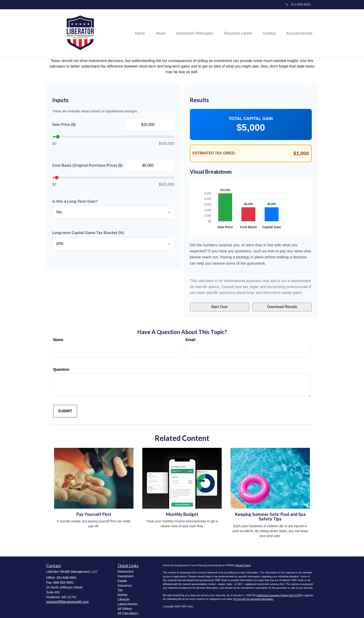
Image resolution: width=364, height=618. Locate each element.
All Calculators (128, 611)
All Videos (125, 606)
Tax (120, 588)
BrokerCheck (243, 563)
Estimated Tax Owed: (214, 153)
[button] (156, 33)
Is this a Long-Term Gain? (75, 201)
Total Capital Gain (251, 119)
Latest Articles (128, 602)
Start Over (219, 306)
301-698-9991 (298, 4)
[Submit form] (65, 409)
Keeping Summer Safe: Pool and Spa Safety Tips (270, 514)
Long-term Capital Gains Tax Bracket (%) (88, 233)
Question (61, 367)
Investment (126, 574)
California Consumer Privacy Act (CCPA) (279, 593)
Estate (122, 579)
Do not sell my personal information (253, 597)
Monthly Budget (182, 512)
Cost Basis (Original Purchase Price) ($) (87, 165)
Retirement (126, 569)
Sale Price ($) (64, 125)
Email (190, 337)
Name (58, 337)
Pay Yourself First (94, 512)
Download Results (282, 306)
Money (123, 592)
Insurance (125, 583)
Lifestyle (124, 597)
